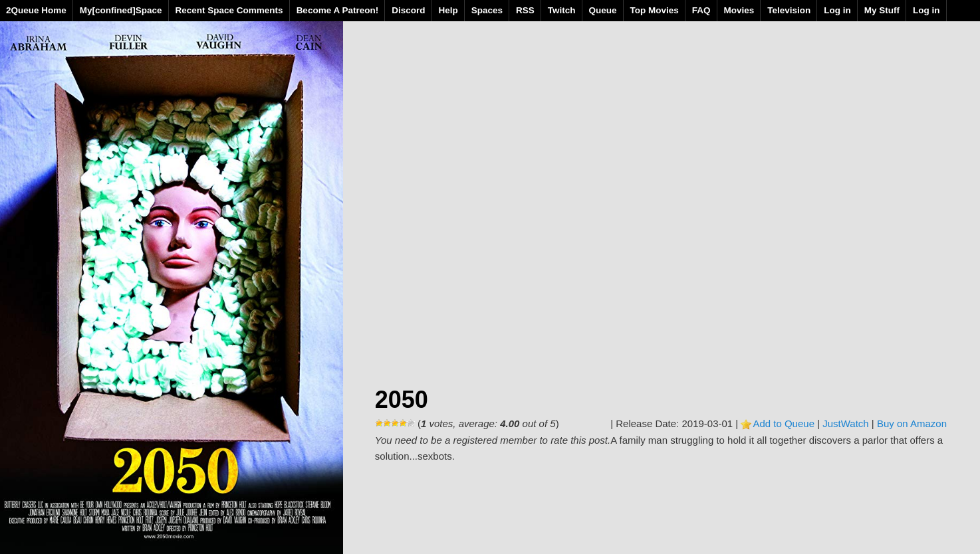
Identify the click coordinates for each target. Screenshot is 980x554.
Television (789, 10)
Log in (837, 10)
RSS (525, 10)
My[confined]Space (121, 10)
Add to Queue (784, 423)
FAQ (701, 10)
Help (448, 10)
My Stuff (882, 10)
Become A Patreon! (338, 10)
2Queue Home (36, 10)
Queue (603, 10)
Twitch (562, 10)
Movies (739, 10)
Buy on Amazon (912, 423)
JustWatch (845, 423)
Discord (408, 10)
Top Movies (655, 10)
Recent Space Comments (229, 10)
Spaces (487, 10)
